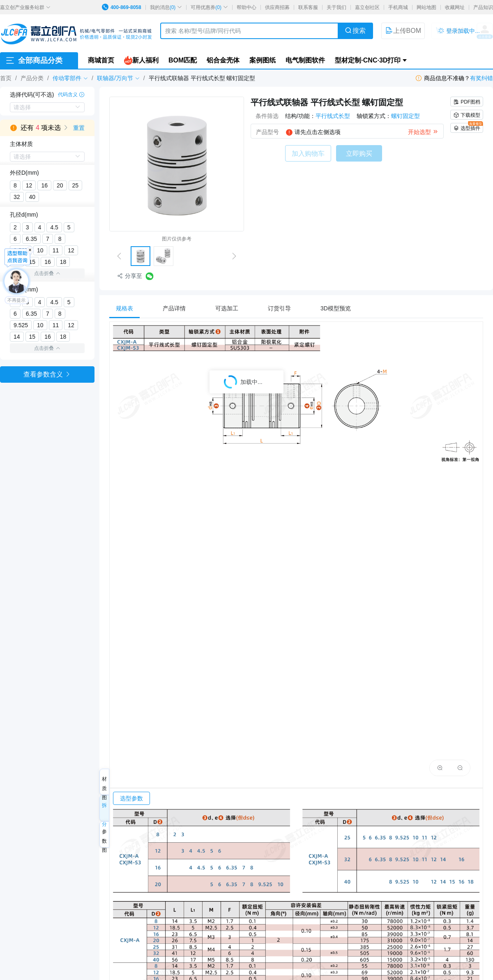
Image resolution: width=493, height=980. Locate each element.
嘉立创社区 (367, 7)
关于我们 (336, 7)
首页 (6, 78)
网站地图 (426, 7)
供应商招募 (277, 7)
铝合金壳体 (223, 60)
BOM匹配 (183, 60)
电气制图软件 (305, 60)
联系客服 (308, 7)
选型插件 (468, 127)
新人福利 (141, 60)
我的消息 (166, 7)
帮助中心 (246, 7)
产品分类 (32, 78)
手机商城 (398, 7)
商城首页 (101, 60)
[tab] (129, 308)
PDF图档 (467, 102)
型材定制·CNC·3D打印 (368, 60)
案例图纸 (263, 60)
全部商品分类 (34, 60)
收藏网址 (455, 7)
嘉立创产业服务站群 (25, 7)
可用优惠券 (209, 7)
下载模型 (467, 115)
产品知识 (483, 7)
